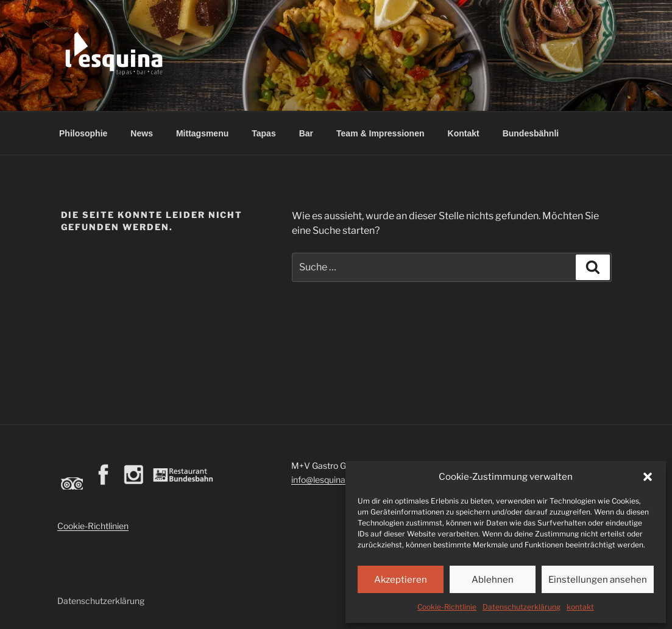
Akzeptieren (401, 580)
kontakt (580, 607)
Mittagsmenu (202, 133)
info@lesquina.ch (324, 480)
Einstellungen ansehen (598, 580)
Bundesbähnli (531, 133)
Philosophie (83, 133)
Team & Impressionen (380, 133)
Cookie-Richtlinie (447, 607)
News (142, 133)
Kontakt (464, 133)
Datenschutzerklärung (522, 607)
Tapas (263, 133)
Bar (306, 133)
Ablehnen (493, 580)
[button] (648, 477)
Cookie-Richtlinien (93, 526)
